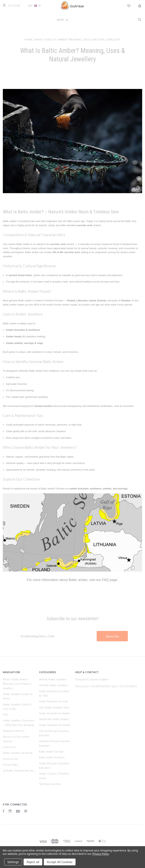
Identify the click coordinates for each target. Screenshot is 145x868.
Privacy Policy (11, 765)
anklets (107, 489)
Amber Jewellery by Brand (18, 753)
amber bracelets (79, 489)
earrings (123, 489)
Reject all (33, 862)
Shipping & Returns (14, 731)
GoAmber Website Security (18, 770)
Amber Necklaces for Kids (54, 701)
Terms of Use (10, 759)
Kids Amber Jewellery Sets (54, 707)
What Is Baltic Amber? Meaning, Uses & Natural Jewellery (17, 684)
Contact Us (9, 747)
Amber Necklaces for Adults (55, 725)
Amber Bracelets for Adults (54, 713)
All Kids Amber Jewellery (53, 679)
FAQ (105, 580)
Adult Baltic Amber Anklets (54, 719)
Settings (13, 862)
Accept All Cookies (60, 862)
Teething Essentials (50, 784)
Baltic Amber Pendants (52, 757)
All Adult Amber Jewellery (53, 685)
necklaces (96, 489)
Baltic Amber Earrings (51, 751)
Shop (62, 20)
